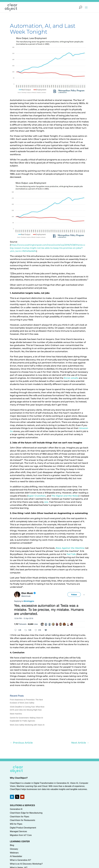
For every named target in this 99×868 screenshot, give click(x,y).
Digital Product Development (23, 828)
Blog (12, 845)
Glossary (14, 849)
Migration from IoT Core (21, 835)
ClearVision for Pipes (20, 817)
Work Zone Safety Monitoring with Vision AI (27, 725)
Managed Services (18, 831)
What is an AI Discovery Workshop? (26, 864)
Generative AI (16, 809)
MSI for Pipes (16, 824)
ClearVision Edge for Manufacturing (26, 813)
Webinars (14, 853)
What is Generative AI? (20, 860)
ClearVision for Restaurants (22, 820)
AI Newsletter (16, 856)
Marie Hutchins (16, 714)
